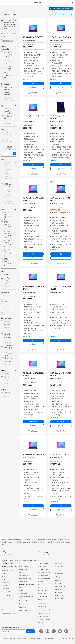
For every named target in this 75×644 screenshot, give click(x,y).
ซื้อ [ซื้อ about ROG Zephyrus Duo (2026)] (61, 165)
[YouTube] (60, 631)
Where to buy (59, 595)
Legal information (60, 587)
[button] (3, 2)
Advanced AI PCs (43, 590)
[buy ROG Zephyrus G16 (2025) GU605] (61, 288)
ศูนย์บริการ (41, 600)
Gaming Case (23, 569)
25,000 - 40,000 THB (8, 135)
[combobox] (65, 14)
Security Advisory (43, 617)
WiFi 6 (21, 591)
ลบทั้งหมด (13, 34)
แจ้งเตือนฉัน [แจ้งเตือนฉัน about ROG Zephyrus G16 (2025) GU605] (33, 422)
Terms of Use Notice (36, 638)
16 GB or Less (6, 282)
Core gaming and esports (9, 99)
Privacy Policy (49, 638)
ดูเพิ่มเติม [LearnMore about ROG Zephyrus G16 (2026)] (33, 87)
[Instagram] (47, 631)
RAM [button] (9, 271)
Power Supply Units (25, 578)
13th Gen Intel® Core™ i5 (8, 165)
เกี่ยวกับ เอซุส (59, 567)
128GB (7, 384)
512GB (7, 380)
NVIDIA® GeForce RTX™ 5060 (7, 253)
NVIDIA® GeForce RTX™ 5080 (7, 225)
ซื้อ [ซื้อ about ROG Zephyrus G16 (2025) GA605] (61, 254)
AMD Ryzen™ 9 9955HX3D (8, 196)
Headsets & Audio (24, 610)
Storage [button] (9, 371)
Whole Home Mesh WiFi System (26, 597)
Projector (5, 610)
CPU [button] (9, 159)
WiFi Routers (23, 593)
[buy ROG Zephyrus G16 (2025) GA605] (61, 199)
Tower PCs (5, 598)
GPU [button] (9, 210)
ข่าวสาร (57, 570)
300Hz (7, 321)
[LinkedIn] (66, 631)
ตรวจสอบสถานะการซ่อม (44, 610)
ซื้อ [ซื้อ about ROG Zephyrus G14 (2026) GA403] (33, 254)
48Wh (7, 396)
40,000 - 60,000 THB (8, 142)
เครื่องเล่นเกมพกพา (7, 570)
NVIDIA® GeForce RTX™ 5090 (7, 216)
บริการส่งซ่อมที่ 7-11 (43, 576)
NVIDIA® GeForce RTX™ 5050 (7, 262)
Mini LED (8, 365)
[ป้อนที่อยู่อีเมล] (14, 631)
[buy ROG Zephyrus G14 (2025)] (33, 454)
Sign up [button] (30, 631)
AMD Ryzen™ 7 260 (8, 190)
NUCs (4, 601)
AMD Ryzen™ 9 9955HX (8, 203)
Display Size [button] (9, 292)
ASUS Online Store (61, 598)
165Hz (7, 328)
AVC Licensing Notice (44, 579)
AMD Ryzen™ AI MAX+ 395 (8, 179)
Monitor (4, 607)
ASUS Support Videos (44, 619)
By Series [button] (9, 106)
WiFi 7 (21, 588)
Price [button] (9, 129)
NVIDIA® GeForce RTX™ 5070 (7, 244)
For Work (5, 586)
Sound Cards (23, 581)
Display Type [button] (9, 318)
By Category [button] (9, 84)
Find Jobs (58, 589)
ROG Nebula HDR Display (8, 348)
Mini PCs (4, 604)
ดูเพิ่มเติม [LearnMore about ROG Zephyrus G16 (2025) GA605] (61, 258)
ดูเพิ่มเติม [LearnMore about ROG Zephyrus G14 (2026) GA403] (33, 258)
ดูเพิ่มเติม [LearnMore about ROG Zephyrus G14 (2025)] (33, 510)
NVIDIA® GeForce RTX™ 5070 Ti (7, 234)
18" (6, 296)
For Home (5, 577)
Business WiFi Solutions (26, 601)
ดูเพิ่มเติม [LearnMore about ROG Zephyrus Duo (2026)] (61, 169)
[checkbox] (9, 99)
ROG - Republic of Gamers (31, 560)
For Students (6, 589)
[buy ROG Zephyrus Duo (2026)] (61, 117)
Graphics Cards (24, 575)
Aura (39, 588)
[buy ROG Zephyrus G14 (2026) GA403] (33, 199)
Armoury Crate (42, 593)
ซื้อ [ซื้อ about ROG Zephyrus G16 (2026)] (33, 83)
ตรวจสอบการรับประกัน (44, 613)
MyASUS (40, 622)
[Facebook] (41, 631)
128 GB (7, 286)
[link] (38, 2)
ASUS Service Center (44, 572)
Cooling (22, 572)
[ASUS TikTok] (54, 631)
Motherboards (24, 566)
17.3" (6, 299)
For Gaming (5, 583)
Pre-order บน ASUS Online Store (8, 62)
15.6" (6, 305)
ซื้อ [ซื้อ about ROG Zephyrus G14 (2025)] (33, 506)
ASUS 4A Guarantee (43, 569)
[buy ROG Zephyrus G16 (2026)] (33, 37)
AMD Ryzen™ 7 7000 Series (8, 172)
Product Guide (42, 566)
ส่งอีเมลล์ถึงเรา (42, 607)
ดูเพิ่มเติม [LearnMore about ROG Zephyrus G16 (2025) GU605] (61, 341)
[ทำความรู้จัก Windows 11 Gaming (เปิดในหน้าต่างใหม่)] (61, 10)
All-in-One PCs (6, 595)
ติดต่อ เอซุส (58, 580)
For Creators (6, 580)
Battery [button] (9, 390)
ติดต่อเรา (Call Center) (44, 603)
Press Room (59, 584)
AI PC (39, 585)
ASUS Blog (41, 582)
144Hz (7, 331)
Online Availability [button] (9, 48)
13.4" (6, 312)
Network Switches (25, 604)
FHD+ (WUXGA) (8, 342)
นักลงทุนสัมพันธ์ (60, 574)
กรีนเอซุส (58, 577)
